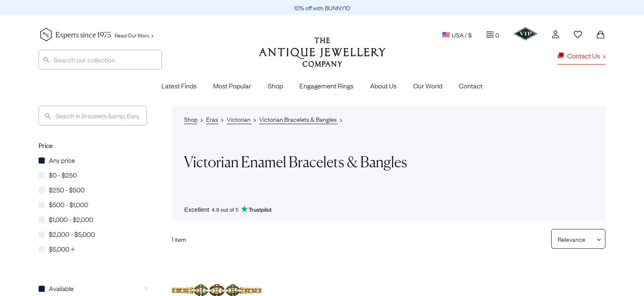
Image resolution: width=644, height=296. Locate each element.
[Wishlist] (578, 35)
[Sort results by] (575, 239)
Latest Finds (179, 86)
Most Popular (232, 86)
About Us (383, 86)
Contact (471, 86)
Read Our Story (134, 35)
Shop (275, 86)
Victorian (239, 119)
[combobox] (100, 60)
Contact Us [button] (582, 55)
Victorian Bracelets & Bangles (299, 119)
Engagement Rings (327, 86)
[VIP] (526, 34)
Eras (212, 119)
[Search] (93, 116)
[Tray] (493, 35)
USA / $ (457, 35)
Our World (428, 86)
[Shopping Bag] (600, 35)
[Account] (555, 34)
